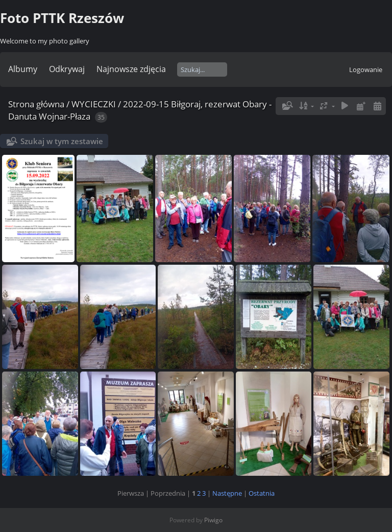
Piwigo (213, 520)
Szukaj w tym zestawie (62, 141)
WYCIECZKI (94, 104)
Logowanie (366, 70)
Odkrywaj (67, 69)
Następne (227, 493)
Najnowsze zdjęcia (131, 69)
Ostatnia (262, 493)
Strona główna (36, 104)
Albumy (23, 69)
